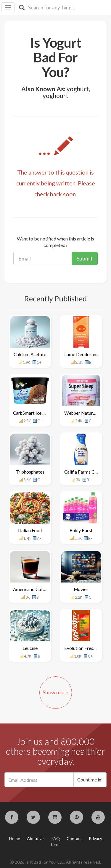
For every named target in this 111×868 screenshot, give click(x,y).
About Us (36, 838)
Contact (74, 838)
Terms (56, 844)
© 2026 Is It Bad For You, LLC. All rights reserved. (56, 862)
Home (15, 838)
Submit (85, 258)
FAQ (56, 838)
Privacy (95, 838)
